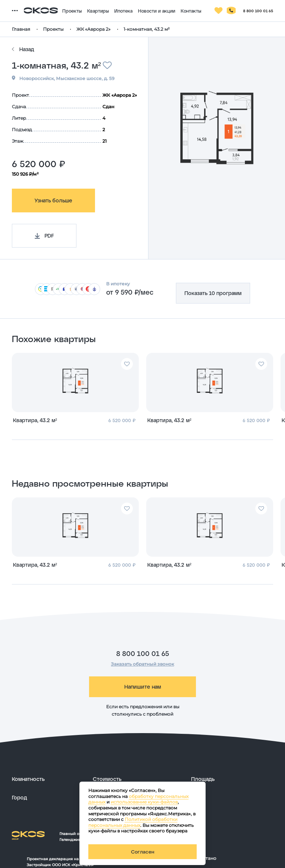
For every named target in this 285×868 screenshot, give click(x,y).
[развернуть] (49, 779)
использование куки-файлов (144, 802)
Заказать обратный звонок (142, 664)
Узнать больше (53, 200)
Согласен (143, 852)
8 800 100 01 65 (143, 653)
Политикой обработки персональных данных (133, 822)
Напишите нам (143, 687)
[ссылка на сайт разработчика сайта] (237, 859)
